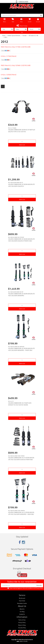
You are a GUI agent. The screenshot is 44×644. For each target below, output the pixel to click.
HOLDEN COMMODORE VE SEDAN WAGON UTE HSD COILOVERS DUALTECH (21, 185)
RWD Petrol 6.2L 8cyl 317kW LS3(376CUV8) (16, 47)
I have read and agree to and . (25, 588)
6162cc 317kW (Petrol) (9, 56)
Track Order (22, 601)
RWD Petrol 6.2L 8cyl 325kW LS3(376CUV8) (16, 65)
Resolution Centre (22, 603)
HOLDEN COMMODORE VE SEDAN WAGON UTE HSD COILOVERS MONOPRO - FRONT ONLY (21, 349)
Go (22, 32)
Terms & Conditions (28, 588)
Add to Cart (22, 145)
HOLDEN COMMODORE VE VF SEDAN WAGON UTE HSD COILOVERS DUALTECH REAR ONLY (21, 459)
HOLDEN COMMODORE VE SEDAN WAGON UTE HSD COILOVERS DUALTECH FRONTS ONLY (21, 240)
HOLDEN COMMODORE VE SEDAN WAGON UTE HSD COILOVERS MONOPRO (21, 295)
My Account (22, 598)
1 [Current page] (3, 86)
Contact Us (22, 614)
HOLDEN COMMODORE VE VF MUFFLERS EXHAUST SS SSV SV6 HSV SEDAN (20, 404)
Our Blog (22, 612)
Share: (6, 51)
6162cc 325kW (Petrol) (9, 75)
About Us (22, 609)
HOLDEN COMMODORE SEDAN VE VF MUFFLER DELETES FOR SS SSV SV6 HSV (22, 131)
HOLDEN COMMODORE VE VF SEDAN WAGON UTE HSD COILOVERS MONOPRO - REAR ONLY (21, 513)
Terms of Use (22, 620)
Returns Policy (22, 625)
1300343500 (23, 2)
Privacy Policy (39, 588)
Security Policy (22, 628)
